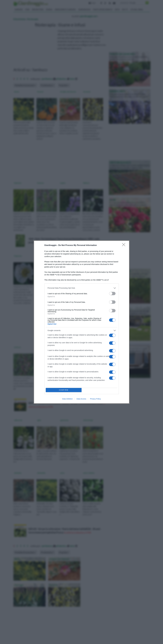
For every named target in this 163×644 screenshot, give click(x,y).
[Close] (124, 245)
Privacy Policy (95, 399)
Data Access (81, 399)
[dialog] (82, 322)
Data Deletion (67, 399)
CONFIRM (64, 390)
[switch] (112, 294)
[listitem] (82, 288)
